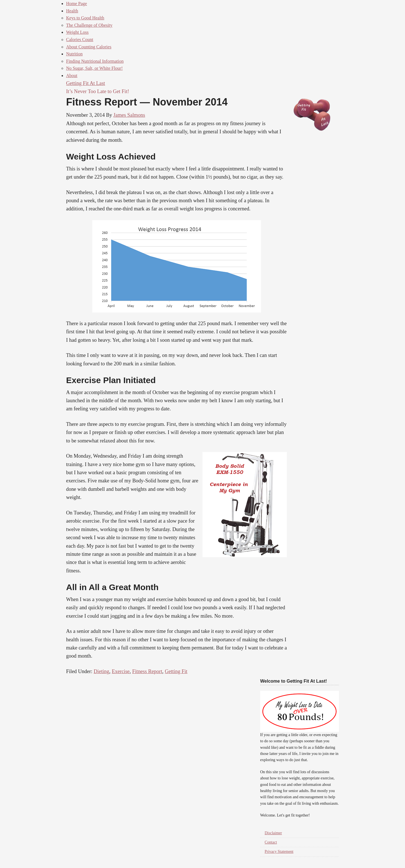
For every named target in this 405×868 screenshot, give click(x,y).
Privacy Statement (279, 852)
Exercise (121, 671)
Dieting (101, 671)
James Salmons (129, 115)
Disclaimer (273, 833)
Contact (271, 842)
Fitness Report (147, 671)
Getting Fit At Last (85, 83)
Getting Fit (176, 671)
